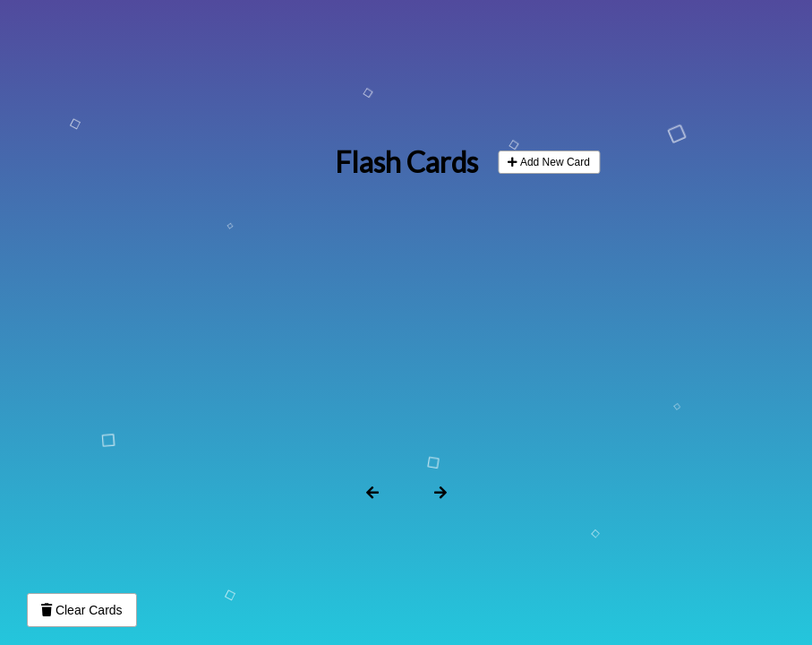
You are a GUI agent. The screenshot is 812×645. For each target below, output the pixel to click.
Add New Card (549, 162)
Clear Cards (82, 610)
